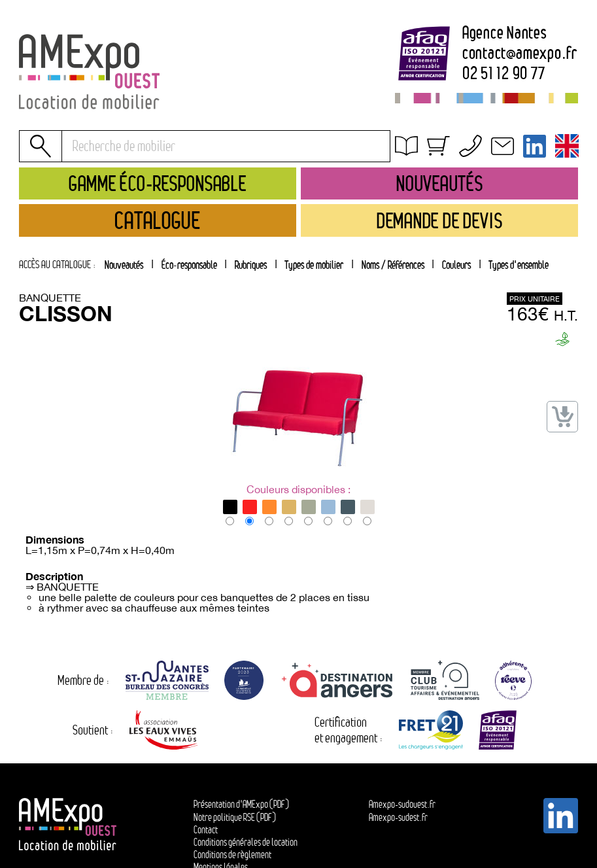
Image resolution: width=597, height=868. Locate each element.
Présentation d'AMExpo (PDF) (241, 804)
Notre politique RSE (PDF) (235, 817)
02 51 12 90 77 (504, 74)
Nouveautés (124, 265)
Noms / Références (393, 265)
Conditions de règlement (232, 855)
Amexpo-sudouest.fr (402, 804)
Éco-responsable (189, 265)
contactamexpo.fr (520, 54)
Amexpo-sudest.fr (398, 817)
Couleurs (456, 265)
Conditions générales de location (471, 164)
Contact (206, 830)
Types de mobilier (314, 265)
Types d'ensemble (519, 265)
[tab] (250, 264)
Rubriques (251, 265)
